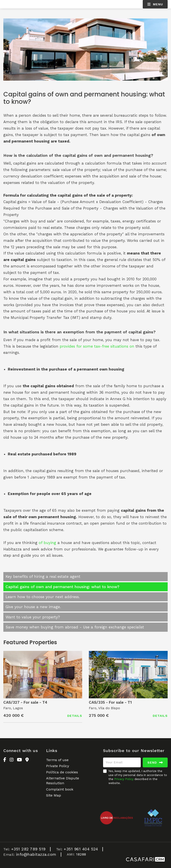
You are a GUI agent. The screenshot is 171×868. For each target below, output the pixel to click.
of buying (47, 543)
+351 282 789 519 (28, 849)
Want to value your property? (33, 617)
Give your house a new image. (33, 607)
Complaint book (60, 789)
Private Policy (58, 766)
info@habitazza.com (36, 854)
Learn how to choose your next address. (43, 597)
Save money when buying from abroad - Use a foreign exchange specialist (75, 627)
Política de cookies (62, 772)
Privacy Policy (124, 779)
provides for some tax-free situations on (97, 346)
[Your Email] (122, 762)
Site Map (54, 795)
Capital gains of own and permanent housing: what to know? (62, 587)
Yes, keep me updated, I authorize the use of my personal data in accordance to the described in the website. (138, 777)
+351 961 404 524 (81, 849)
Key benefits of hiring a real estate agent (43, 577)
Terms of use (57, 760)
